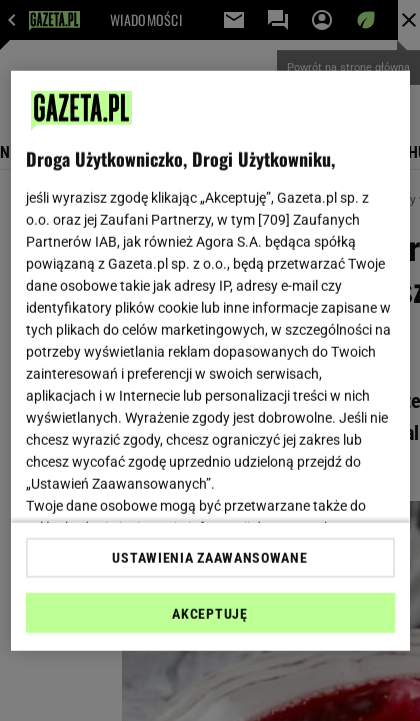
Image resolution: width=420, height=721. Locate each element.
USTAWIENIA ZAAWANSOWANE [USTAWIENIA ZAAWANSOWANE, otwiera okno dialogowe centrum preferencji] (209, 558)
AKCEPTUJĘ (209, 614)
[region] (210, 360)
